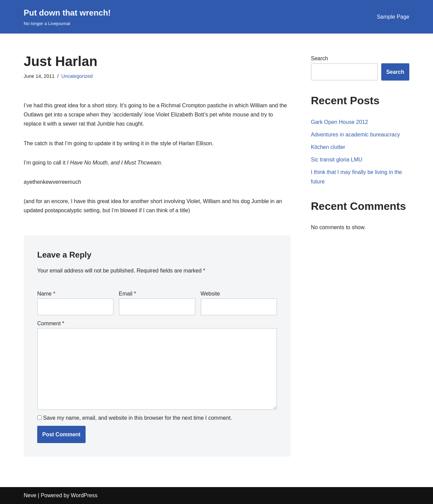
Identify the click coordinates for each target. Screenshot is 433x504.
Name (46, 294)
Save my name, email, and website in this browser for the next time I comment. (137, 418)
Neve (30, 495)
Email (127, 294)
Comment (51, 323)
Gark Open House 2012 (339, 122)
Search (320, 58)
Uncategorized (77, 76)
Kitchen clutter (328, 147)
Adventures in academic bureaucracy (355, 135)
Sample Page (393, 17)
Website (210, 294)
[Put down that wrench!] (67, 17)
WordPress (84, 495)
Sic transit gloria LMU (337, 160)
